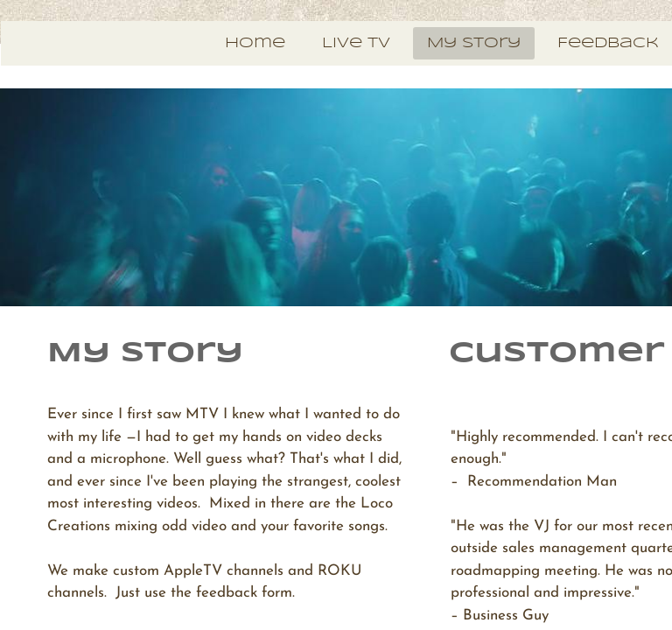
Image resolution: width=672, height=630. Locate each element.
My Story (474, 43)
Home (255, 43)
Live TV (356, 43)
